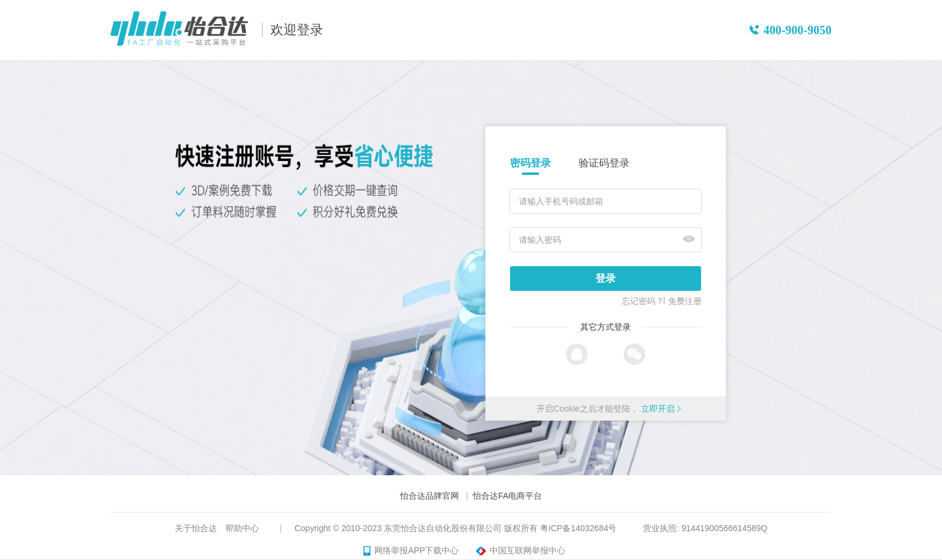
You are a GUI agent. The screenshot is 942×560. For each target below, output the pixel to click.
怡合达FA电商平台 (507, 496)
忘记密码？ (643, 301)
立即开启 (658, 409)
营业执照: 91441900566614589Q (705, 528)
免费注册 (685, 301)
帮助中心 (242, 528)
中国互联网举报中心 (519, 551)
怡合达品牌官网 (430, 496)
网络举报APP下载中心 (411, 551)
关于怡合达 (196, 528)
